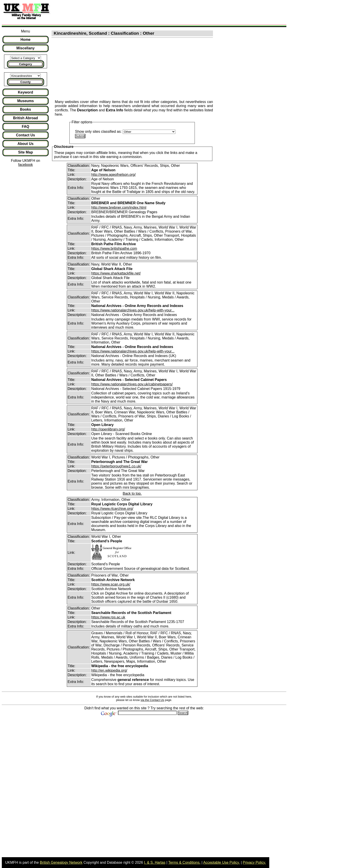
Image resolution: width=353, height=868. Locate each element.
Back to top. (132, 494)
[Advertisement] (136, 12)
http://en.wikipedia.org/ (109, 670)
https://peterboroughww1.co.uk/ (116, 466)
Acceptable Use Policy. (222, 862)
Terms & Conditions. (184, 862)
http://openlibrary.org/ (108, 429)
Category (25, 64)
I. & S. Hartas (155, 862)
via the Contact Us (152, 700)
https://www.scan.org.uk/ (111, 584)
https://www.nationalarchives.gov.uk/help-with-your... (133, 310)
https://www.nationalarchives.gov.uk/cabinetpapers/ (132, 384)
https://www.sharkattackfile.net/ (116, 273)
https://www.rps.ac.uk (108, 617)
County (25, 82)
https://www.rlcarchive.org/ (112, 509)
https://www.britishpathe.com (114, 248)
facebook (26, 165)
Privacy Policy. (254, 862)
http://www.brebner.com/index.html (119, 207)
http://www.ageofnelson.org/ (113, 175)
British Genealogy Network (61, 862)
